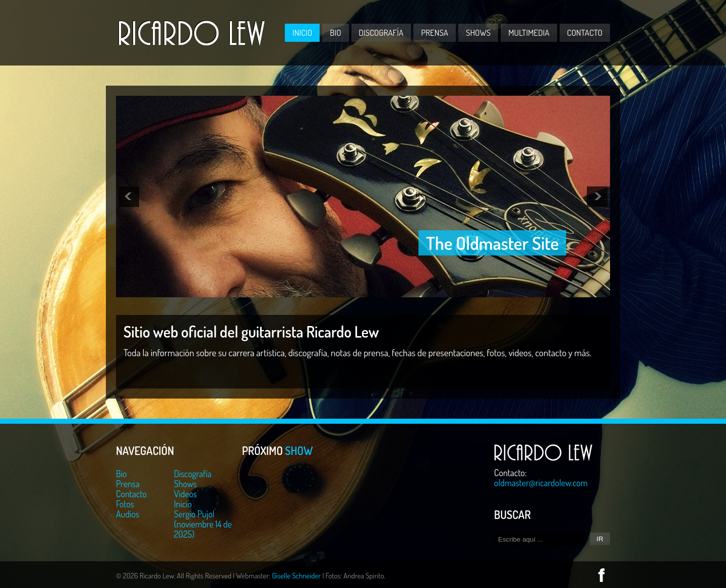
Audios (128, 514)
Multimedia (529, 32)
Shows (478, 32)
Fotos (125, 504)
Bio (335, 32)
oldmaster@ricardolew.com (541, 483)
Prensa (435, 32)
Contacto (585, 32)
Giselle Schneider (296, 576)
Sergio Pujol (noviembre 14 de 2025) (203, 524)
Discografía (381, 32)
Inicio (302, 32)
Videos (185, 494)
